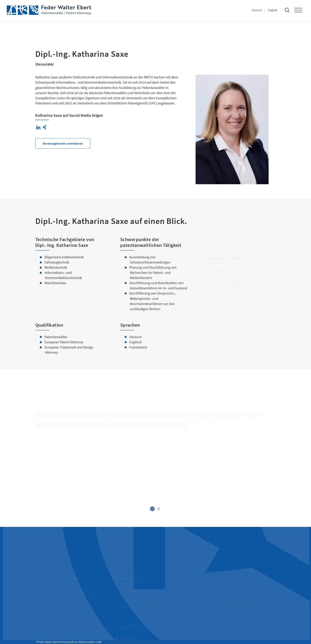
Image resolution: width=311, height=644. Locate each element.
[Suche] (288, 10)
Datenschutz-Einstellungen (144, 601)
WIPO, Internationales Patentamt (228, 601)
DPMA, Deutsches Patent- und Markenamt (235, 586)
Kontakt (129, 586)
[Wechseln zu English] (277, 10)
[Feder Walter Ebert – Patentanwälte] (49, 10)
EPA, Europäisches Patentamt (225, 591)
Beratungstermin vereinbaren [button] (63, 158)
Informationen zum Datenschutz (148, 596)
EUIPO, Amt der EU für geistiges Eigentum (234, 596)
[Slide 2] (159, 509)
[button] (300, 10)
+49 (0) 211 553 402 (63, 608)
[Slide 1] (152, 509)
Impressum (132, 591)
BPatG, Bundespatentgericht (225, 606)
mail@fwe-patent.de (61, 618)
